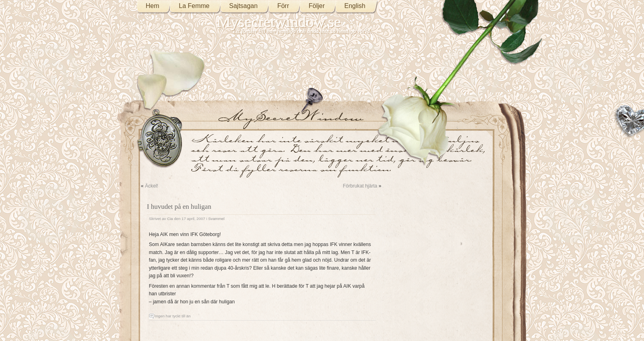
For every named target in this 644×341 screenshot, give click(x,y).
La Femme (194, 6)
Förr (283, 6)
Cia (170, 219)
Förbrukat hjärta (360, 186)
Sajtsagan (243, 6)
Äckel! (152, 186)
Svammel (217, 219)
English (355, 6)
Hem (153, 6)
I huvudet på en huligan (179, 207)
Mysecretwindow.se (279, 22)
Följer (317, 6)
